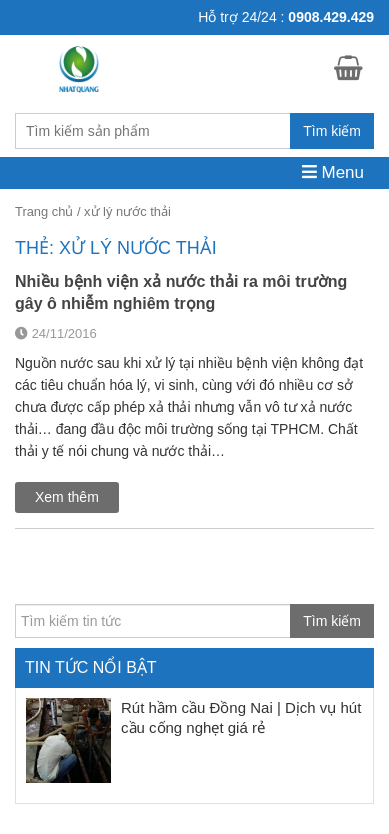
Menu (333, 172)
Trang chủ (44, 211)
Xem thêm (67, 497)
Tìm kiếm (332, 131)
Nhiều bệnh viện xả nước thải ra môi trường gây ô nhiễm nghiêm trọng (181, 292)
